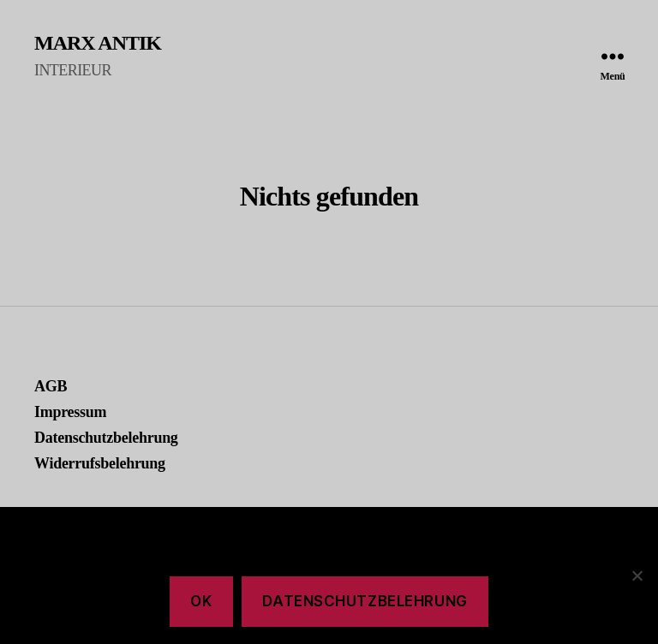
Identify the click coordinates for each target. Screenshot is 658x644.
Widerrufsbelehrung (100, 463)
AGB (51, 386)
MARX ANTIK (98, 43)
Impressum (70, 412)
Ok (201, 601)
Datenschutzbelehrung (106, 438)
